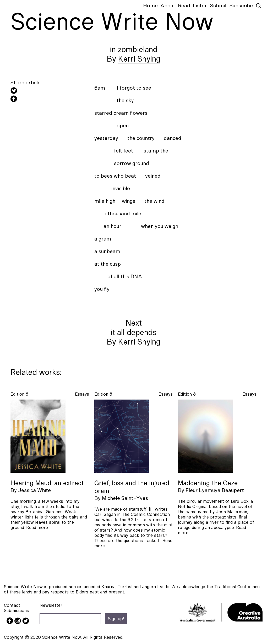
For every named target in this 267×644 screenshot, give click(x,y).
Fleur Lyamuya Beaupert (215, 490)
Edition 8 (19, 394)
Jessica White (34, 490)
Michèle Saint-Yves (125, 498)
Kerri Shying (139, 59)
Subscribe (241, 6)
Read (184, 6)
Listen (200, 6)
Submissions (17, 611)
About (168, 6)
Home (150, 6)
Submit (219, 6)
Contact (12, 605)
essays (82, 394)
